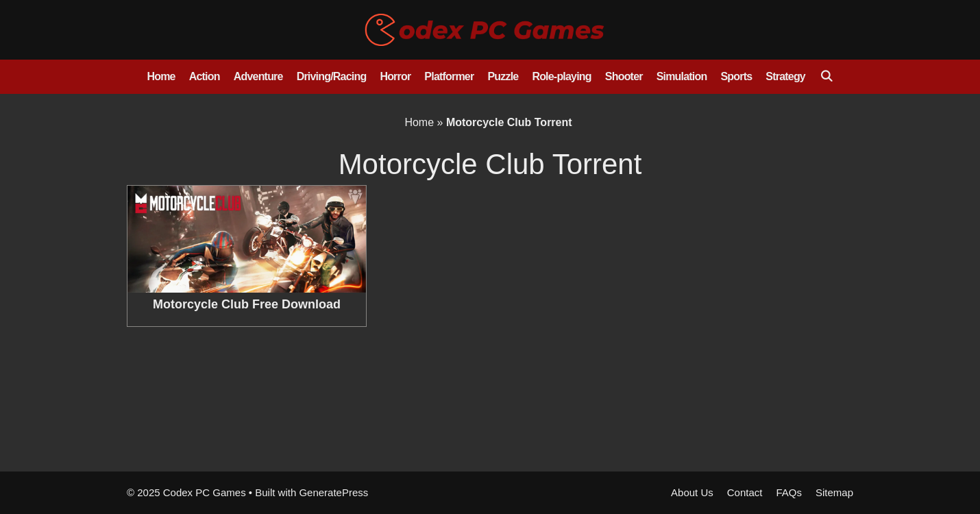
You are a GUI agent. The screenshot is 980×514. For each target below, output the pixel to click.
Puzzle (503, 76)
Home (161, 76)
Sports (736, 76)
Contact (745, 492)
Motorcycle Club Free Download (247, 304)
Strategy (785, 76)
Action (205, 76)
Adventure (258, 76)
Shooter (624, 76)
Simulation (682, 76)
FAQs (789, 492)
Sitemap (834, 492)
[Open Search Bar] (826, 77)
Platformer (449, 76)
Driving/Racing (332, 76)
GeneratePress (333, 492)
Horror (395, 76)
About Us (692, 492)
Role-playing (561, 76)
